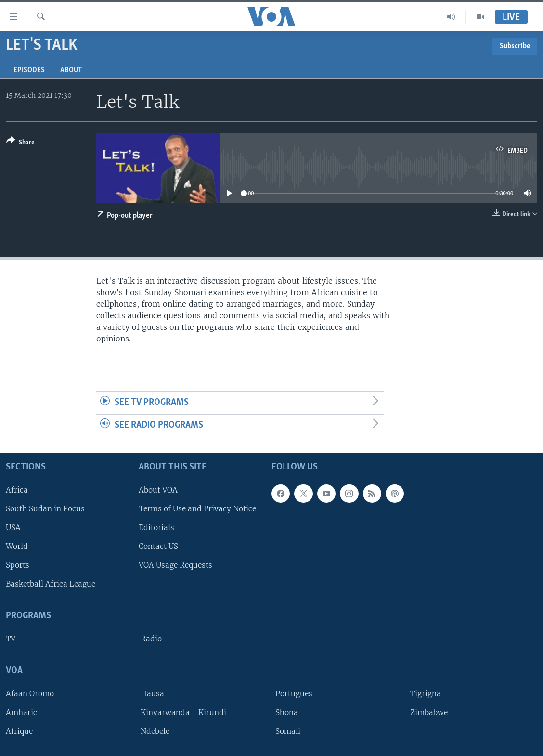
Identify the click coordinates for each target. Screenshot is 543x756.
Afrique (19, 731)
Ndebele (155, 731)
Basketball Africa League (51, 584)
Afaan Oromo (30, 694)
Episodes (29, 70)
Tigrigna (426, 694)
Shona (287, 712)
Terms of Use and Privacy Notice (197, 509)
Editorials (156, 528)
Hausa (152, 694)
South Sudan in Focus (45, 509)
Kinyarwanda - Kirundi (183, 712)
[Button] (20, 143)
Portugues (294, 694)
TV (11, 639)
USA (13, 528)
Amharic (21, 712)
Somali (288, 731)
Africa (17, 490)
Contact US (158, 546)
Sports (18, 565)
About (71, 70)
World (17, 546)
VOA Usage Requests (175, 565)
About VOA (158, 490)
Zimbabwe (429, 712)
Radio (151, 639)
